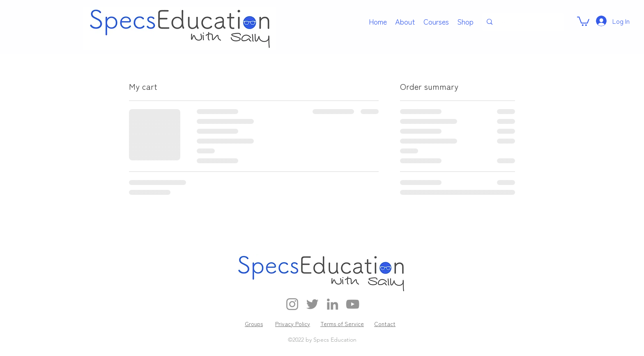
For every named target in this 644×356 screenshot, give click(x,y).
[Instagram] (292, 304)
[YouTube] (353, 304)
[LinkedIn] (332, 304)
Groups (254, 324)
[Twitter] (312, 304)
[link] (583, 21)
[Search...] (522, 22)
